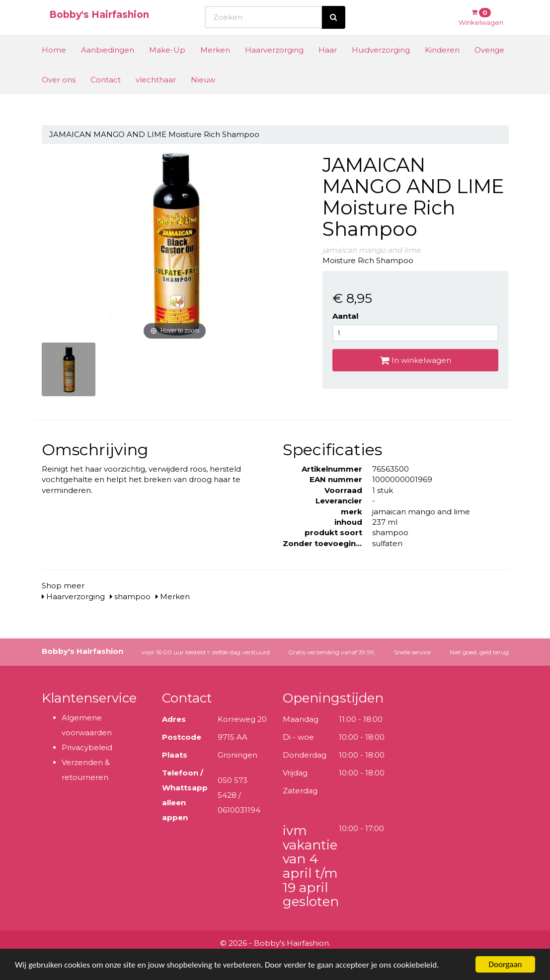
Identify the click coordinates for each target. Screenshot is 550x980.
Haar (328, 68)
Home (54, 68)
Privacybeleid (87, 747)
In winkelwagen (416, 360)
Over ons (59, 98)
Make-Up (167, 68)
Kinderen (442, 68)
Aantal (345, 316)
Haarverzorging (274, 68)
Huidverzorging (381, 68)
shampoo (130, 596)
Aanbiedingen (108, 68)
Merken (215, 68)
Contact (106, 98)
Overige (489, 68)
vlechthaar (156, 98)
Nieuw (203, 98)
